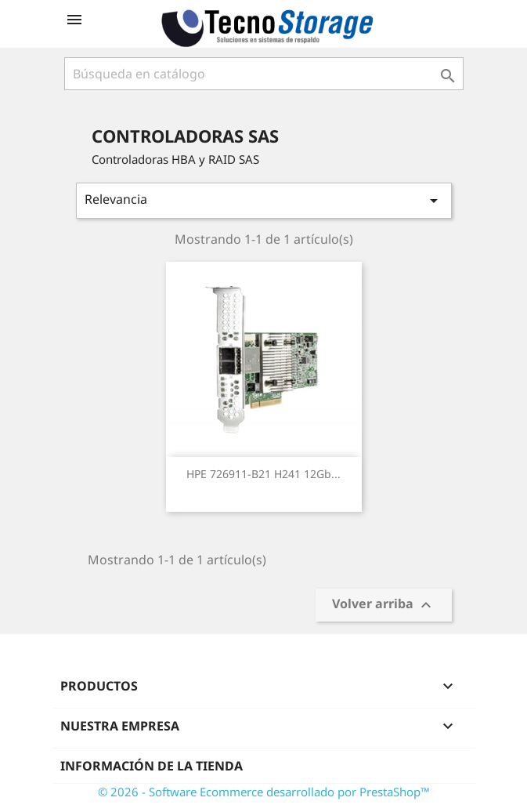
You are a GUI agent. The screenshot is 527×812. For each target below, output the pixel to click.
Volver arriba (384, 605)
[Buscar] (264, 74)
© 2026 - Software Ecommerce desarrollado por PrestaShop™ (264, 792)
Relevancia (264, 200)
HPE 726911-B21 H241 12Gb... (263, 474)
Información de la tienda (152, 766)
